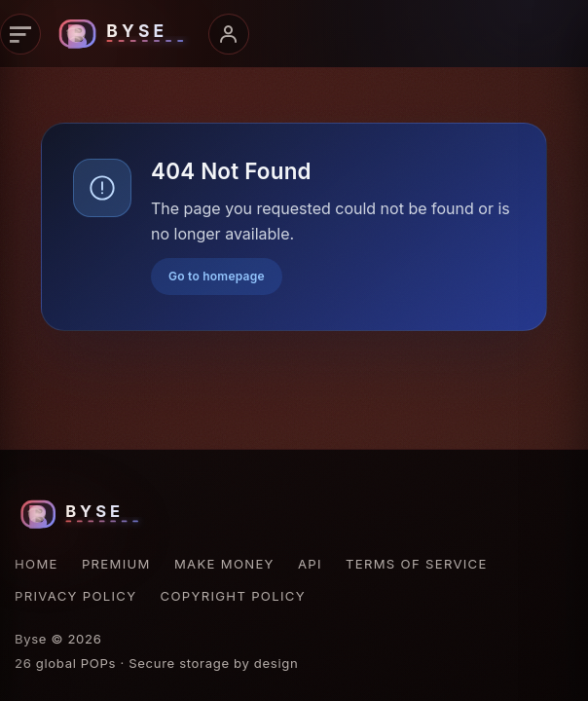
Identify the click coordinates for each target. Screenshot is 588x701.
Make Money (224, 564)
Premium (116, 564)
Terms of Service (417, 564)
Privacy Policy (75, 596)
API (310, 564)
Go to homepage (217, 276)
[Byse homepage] (125, 34)
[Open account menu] (229, 34)
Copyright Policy (233, 596)
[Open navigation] (20, 34)
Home (37, 564)
